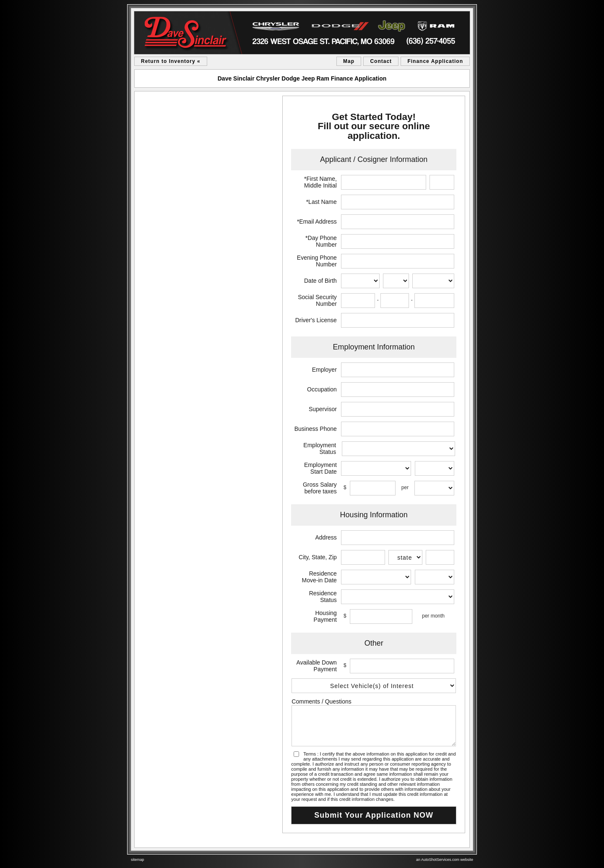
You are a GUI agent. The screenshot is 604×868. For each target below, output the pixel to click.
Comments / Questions (321, 701)
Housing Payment (325, 616)
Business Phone (316, 429)
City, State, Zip (318, 557)
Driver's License (316, 320)
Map (349, 61)
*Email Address (317, 222)
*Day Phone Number (321, 241)
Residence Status (323, 597)
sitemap (138, 860)
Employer (324, 370)
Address (326, 537)
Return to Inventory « (171, 61)
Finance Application (435, 61)
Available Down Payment (317, 666)
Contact (381, 61)
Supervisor (323, 409)
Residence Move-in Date (319, 577)
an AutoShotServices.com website (445, 860)
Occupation (322, 389)
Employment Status (320, 448)
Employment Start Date (320, 468)
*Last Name (322, 202)
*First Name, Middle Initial (320, 182)
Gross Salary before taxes (320, 488)
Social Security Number (317, 300)
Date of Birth (320, 281)
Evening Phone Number (317, 261)
